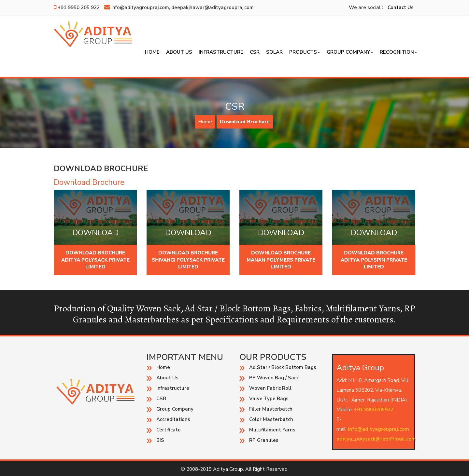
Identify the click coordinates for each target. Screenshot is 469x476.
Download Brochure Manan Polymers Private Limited (281, 260)
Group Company (350, 52)
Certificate (169, 430)
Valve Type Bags (269, 399)
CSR (255, 52)
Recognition (398, 52)
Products (305, 52)
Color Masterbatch (271, 419)
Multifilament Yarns (272, 430)
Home (152, 52)
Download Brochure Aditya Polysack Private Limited (95, 260)
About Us (179, 52)
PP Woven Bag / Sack (274, 378)
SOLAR (274, 52)
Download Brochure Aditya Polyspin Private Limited (374, 260)
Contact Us (401, 7)
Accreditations (173, 419)
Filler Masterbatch (271, 409)
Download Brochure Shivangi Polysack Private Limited (188, 260)
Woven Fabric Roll (270, 388)
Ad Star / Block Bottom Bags (283, 367)
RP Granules (264, 440)
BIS (160, 440)
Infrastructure (221, 52)
